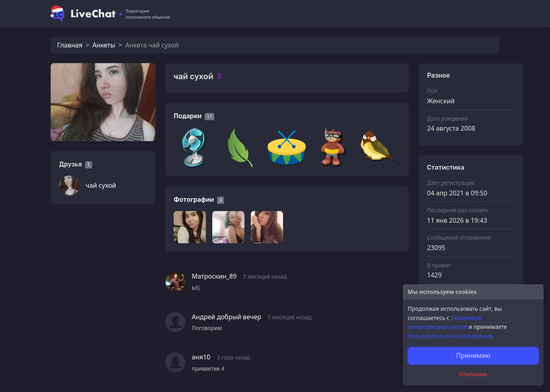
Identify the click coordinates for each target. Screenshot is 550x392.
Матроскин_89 (214, 276)
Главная (70, 45)
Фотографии (194, 200)
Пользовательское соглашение (450, 336)
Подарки (188, 116)
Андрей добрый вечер (227, 317)
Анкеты (104, 45)
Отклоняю (473, 374)
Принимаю (473, 355)
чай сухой (101, 185)
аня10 (201, 357)
